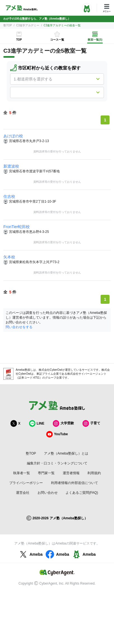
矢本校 (9, 257)
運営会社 (23, 493)
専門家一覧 (46, 473)
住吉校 (9, 196)
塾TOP (8, 25)
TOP (19, 40)
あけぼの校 (13, 136)
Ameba (30, 554)
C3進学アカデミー (28, 25)
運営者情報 (71, 473)
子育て (91, 423)
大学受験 (63, 423)
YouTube (57, 434)
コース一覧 (57, 40)
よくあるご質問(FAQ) (82, 493)
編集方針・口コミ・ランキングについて (57, 463)
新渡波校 (11, 166)
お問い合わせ (48, 493)
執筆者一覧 (22, 473)
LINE (37, 423)
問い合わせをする (19, 327)
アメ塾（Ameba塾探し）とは (66, 453)
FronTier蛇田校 (17, 227)
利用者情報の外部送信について (75, 483)
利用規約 (94, 473)
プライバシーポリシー (26, 483)
